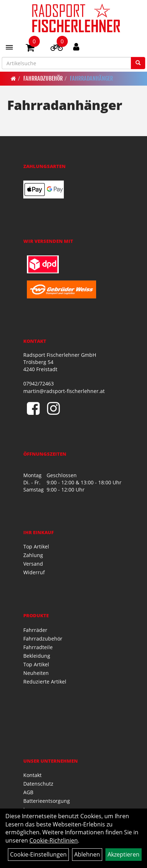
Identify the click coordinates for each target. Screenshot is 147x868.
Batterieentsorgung (47, 801)
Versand (33, 564)
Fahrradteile (38, 647)
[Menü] (9, 47)
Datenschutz (38, 784)
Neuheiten (36, 673)
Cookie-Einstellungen (38, 854)
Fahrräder (35, 630)
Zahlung (33, 555)
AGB (28, 792)
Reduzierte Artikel (45, 682)
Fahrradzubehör (43, 78)
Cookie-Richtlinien (54, 840)
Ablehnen (87, 854)
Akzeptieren (124, 854)
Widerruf (34, 572)
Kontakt (32, 775)
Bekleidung (37, 656)
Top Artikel (36, 546)
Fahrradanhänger (91, 78)
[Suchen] (138, 63)
